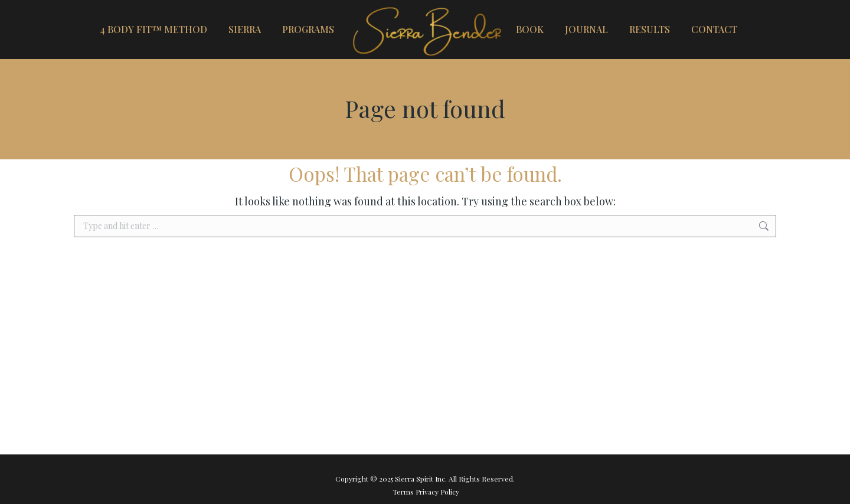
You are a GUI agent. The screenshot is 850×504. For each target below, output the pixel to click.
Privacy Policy (437, 492)
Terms (404, 492)
